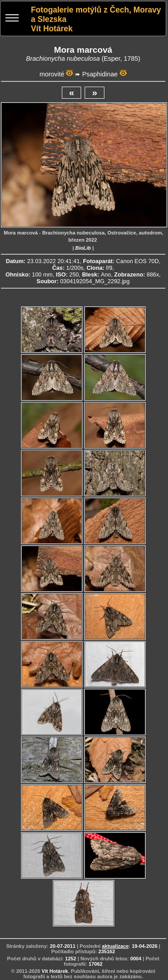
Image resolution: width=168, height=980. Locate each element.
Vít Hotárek (55, 971)
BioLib (83, 248)
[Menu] (12, 19)
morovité (52, 74)
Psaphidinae (100, 74)
